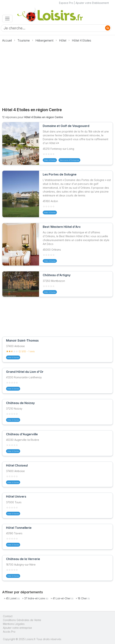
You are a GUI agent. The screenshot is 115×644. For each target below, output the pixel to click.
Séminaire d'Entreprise (69, 160)
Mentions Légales (14, 624)
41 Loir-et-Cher (62, 598)
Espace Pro (66, 3)
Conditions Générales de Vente (22, 620)
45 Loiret (11, 598)
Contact (8, 616)
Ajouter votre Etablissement (92, 3)
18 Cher (82, 598)
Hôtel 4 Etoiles (82, 40)
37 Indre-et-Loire (35, 598)
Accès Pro (9, 632)
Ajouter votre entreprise (18, 628)
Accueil (7, 40)
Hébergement (44, 40)
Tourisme (24, 40)
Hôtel (63, 40)
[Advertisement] (57, 73)
